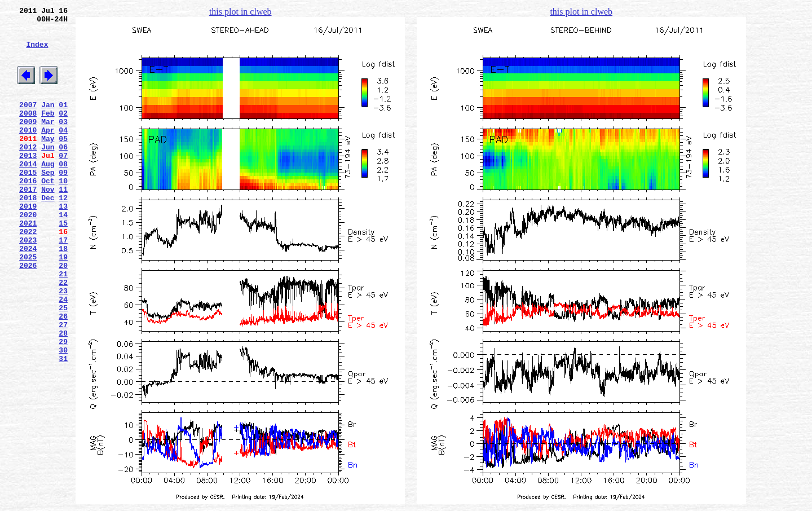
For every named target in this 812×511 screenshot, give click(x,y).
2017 (28, 223)
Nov (48, 223)
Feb (48, 131)
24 (63, 355)
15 (63, 263)
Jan (48, 121)
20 (63, 314)
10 (63, 213)
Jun (48, 172)
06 (63, 172)
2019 (28, 243)
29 (63, 406)
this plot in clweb (240, 12)
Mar (48, 142)
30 (63, 416)
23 (63, 345)
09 (63, 202)
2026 (28, 314)
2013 (28, 182)
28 (63, 395)
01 (63, 121)
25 (63, 365)
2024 (28, 294)
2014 (28, 192)
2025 (28, 304)
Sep (48, 202)
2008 (28, 131)
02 (63, 131)
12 (63, 233)
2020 (28, 253)
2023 (28, 284)
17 (63, 284)
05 (63, 162)
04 (63, 152)
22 (63, 334)
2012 (28, 172)
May (48, 162)
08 (63, 192)
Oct (48, 213)
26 (63, 375)
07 (63, 182)
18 (63, 294)
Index (37, 52)
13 (63, 243)
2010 (28, 152)
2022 (28, 274)
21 (63, 324)
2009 (28, 142)
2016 (28, 213)
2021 (28, 263)
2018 (28, 233)
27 (63, 385)
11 (63, 223)
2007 (28, 121)
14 (63, 253)
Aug (48, 192)
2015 (28, 202)
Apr (48, 152)
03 (63, 142)
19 (63, 304)
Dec (48, 233)
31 (63, 426)
